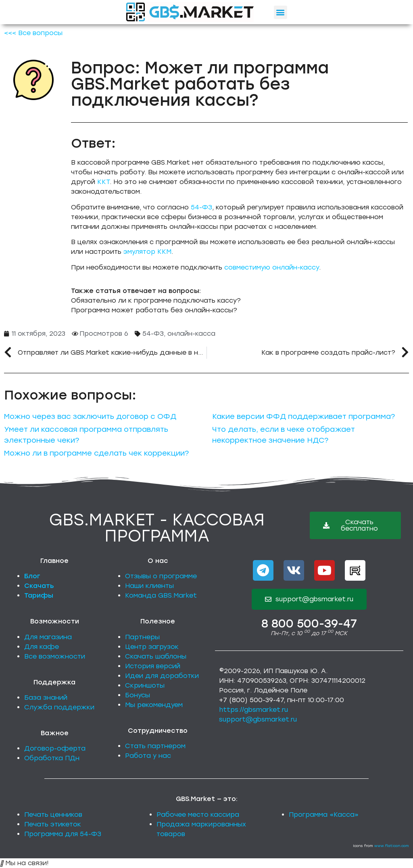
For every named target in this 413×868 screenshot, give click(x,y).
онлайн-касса (191, 334)
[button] (281, 12)
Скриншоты (145, 685)
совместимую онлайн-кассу (272, 267)
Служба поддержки (59, 707)
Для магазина (48, 637)
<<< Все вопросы (33, 33)
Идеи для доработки (162, 676)
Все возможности (55, 656)
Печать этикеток (53, 824)
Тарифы (39, 595)
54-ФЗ (201, 207)
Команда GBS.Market (161, 595)
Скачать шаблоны (156, 656)
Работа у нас (148, 756)
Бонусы (138, 695)
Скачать (39, 586)
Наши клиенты (149, 586)
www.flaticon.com (392, 846)
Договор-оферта (55, 748)
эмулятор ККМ (147, 252)
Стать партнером (155, 746)
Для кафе (42, 647)
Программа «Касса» (324, 815)
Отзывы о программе (161, 576)
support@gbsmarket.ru (258, 719)
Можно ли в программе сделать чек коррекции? (96, 453)
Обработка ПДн (52, 758)
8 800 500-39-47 (309, 623)
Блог (32, 576)
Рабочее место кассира (198, 815)
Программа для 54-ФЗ (63, 834)
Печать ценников (53, 815)
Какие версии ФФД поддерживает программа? (303, 416)
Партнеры (142, 637)
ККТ (103, 182)
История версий (153, 666)
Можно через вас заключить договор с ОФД (90, 416)
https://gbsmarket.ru (253, 710)
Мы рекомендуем (154, 705)
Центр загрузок (152, 647)
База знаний (46, 698)
